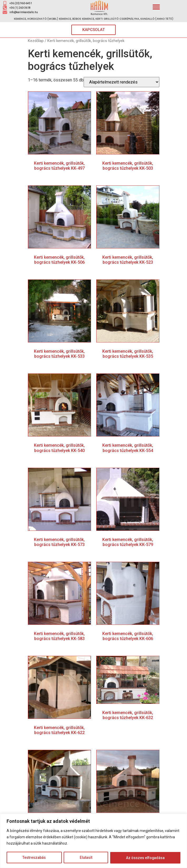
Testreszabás (34, 858)
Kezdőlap (36, 41)
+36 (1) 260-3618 (20, 8)
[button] (156, 7)
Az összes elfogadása (145, 858)
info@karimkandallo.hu (24, 12)
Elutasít (86, 858)
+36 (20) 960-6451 (21, 3)
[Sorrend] (122, 82)
